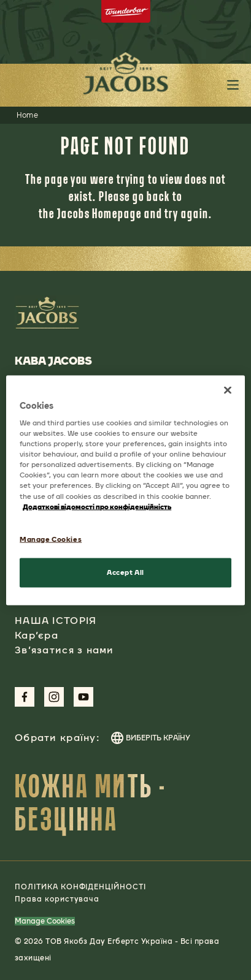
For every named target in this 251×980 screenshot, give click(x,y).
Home (28, 115)
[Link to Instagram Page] (54, 697)
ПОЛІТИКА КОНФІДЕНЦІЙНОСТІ (80, 887)
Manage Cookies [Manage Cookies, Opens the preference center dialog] (51, 539)
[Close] (228, 390)
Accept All (125, 572)
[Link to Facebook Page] (25, 697)
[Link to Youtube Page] (83, 697)
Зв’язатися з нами (64, 650)
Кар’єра (37, 635)
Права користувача (57, 899)
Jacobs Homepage (99, 213)
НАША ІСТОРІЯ (56, 621)
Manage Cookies (45, 921)
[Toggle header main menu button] (233, 85)
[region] (125, 490)
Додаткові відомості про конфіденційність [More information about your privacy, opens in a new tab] (97, 506)
